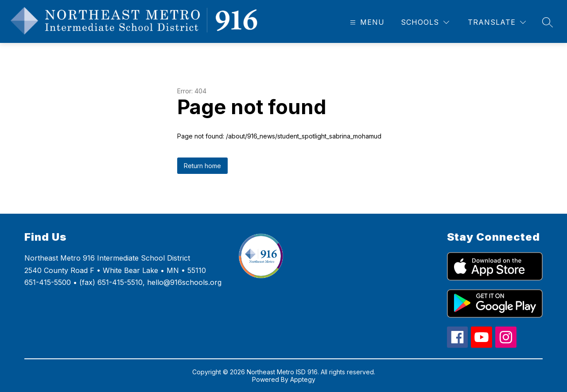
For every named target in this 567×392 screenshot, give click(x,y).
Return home (202, 166)
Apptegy (303, 379)
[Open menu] (366, 22)
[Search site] (548, 22)
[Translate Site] (497, 22)
